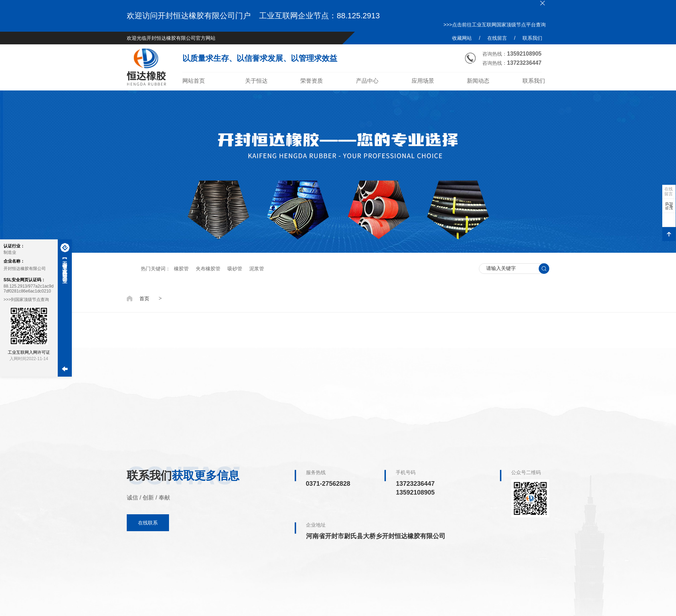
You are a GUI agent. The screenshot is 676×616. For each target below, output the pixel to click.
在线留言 (497, 38)
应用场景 (423, 81)
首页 (144, 298)
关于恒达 (256, 81)
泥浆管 (257, 269)
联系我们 (532, 38)
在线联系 (148, 523)
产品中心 (367, 81)
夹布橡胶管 (208, 269)
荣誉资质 (312, 81)
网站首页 (194, 81)
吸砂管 (235, 269)
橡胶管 (181, 269)
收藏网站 (462, 38)
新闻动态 (478, 81)
